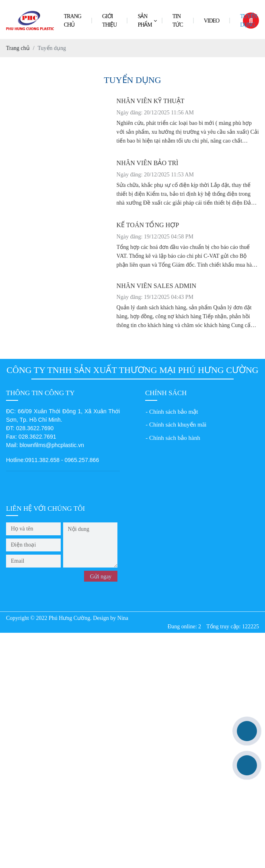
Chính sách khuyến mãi (178, 425)
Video (212, 21)
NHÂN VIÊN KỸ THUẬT (151, 101)
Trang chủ (73, 21)
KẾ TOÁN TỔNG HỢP (148, 225)
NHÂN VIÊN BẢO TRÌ (148, 163)
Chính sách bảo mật (174, 412)
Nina (123, 618)
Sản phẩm (145, 21)
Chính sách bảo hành (175, 438)
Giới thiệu (109, 21)
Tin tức (178, 21)
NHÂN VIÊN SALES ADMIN (156, 286)
